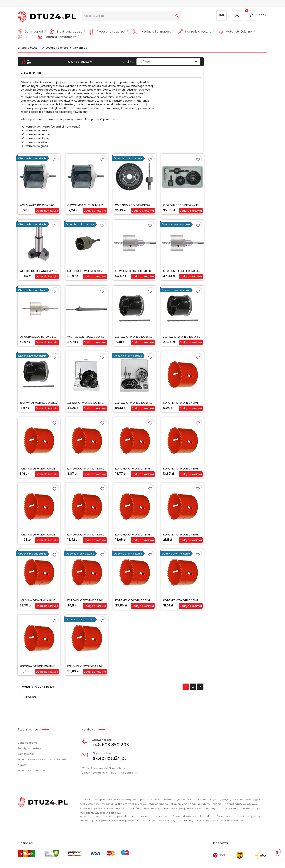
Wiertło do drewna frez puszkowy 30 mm (112, 271)
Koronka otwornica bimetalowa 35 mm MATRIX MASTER (217, 535)
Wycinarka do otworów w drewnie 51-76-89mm (213, 205)
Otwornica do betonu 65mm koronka (253, 271)
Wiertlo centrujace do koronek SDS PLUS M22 (163, 337)
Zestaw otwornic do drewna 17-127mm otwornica (215, 403)
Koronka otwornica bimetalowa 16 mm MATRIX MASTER (121, 469)
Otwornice (29, 62)
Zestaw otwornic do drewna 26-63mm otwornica (215, 337)
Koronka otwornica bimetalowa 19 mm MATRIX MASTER (169, 469)
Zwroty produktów (29, 734)
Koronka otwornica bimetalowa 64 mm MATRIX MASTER (122, 666)
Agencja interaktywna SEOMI (154, 861)
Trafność (232, 62)
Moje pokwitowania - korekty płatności (43, 745)
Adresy (22, 751)
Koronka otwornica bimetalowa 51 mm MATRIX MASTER (169, 600)
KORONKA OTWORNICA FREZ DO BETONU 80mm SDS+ (164, 271)
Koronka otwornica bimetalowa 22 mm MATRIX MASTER (217, 469)
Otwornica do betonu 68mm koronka (206, 271)
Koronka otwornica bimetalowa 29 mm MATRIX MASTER (121, 535)
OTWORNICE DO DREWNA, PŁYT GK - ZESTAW (255, 205)
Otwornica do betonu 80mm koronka (110, 337)
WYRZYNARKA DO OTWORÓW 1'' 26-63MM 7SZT (113, 205)
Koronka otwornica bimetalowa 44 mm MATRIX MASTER (122, 600)
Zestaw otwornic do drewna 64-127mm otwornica (167, 403)
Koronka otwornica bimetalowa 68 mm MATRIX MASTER (169, 666)
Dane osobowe (28, 729)
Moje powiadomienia (31, 756)
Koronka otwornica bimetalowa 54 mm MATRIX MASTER (217, 600)
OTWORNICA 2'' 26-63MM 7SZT (151, 205)
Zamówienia (26, 740)
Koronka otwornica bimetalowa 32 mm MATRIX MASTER (169, 535)
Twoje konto (28, 715)
